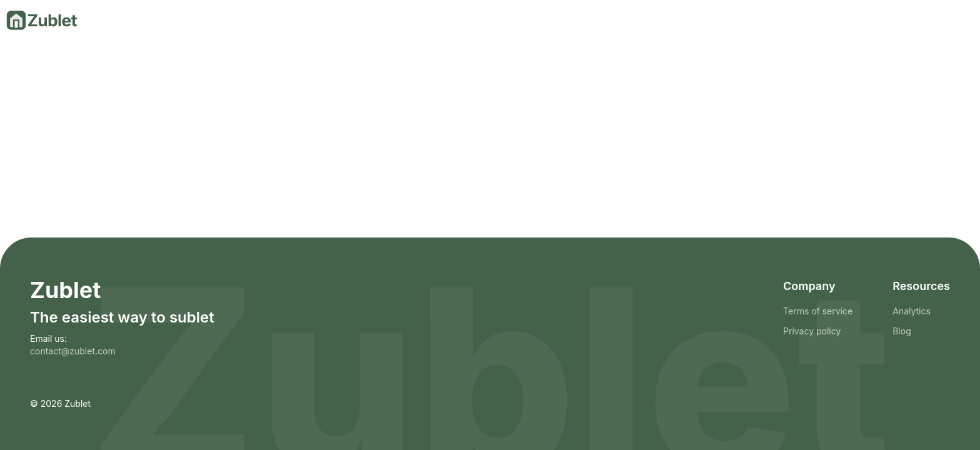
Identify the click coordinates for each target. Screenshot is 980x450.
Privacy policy (812, 331)
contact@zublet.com (73, 351)
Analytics (912, 311)
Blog (902, 331)
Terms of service (818, 311)
